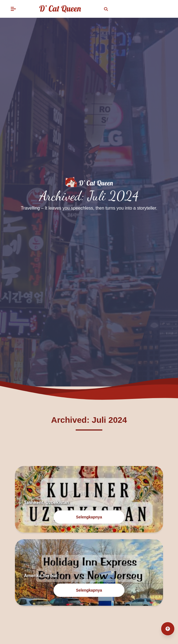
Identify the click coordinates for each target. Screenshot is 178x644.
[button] (13, 9)
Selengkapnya (89, 517)
